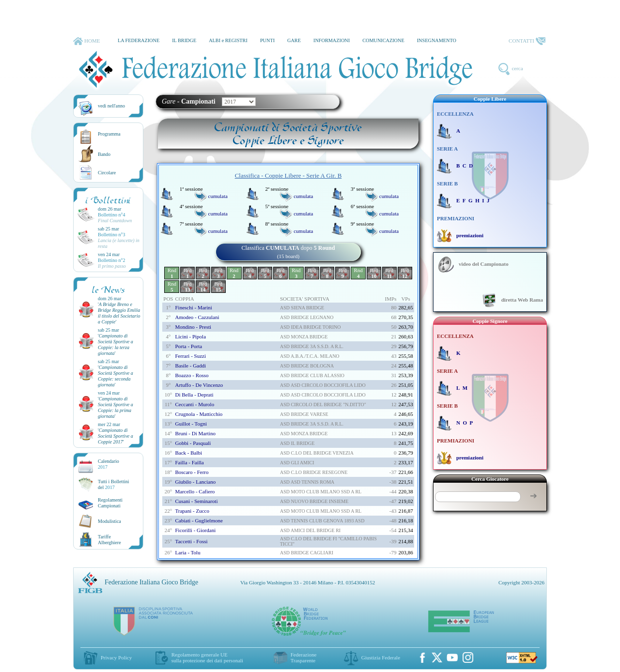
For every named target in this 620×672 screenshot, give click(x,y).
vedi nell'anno (111, 106)
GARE (294, 40)
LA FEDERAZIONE (139, 40)
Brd (188, 273)
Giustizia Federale (381, 657)
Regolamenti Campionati (110, 503)
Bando (104, 154)
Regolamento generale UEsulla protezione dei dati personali (207, 657)
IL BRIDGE (184, 40)
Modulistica (109, 521)
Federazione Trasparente (304, 657)
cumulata (218, 196)
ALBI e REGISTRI (228, 40)
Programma (109, 134)
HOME (86, 41)
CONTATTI (527, 41)
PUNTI (267, 40)
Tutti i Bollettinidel (114, 484)
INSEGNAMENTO (437, 40)
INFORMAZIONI (332, 40)
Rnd (172, 273)
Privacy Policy (116, 657)
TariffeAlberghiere (109, 540)
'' (119, 313)
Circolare (107, 173)
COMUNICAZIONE (383, 40)
